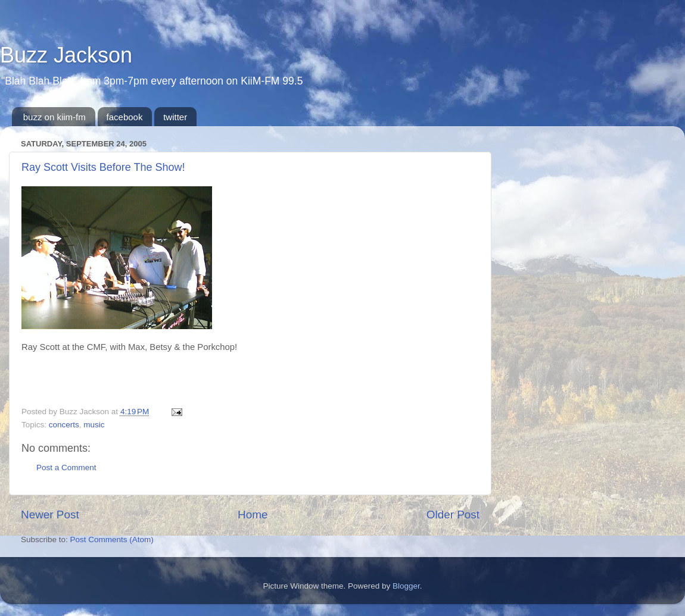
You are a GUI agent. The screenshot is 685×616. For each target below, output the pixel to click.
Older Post (453, 515)
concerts (64, 425)
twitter (175, 117)
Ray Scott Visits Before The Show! (103, 167)
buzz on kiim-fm (55, 117)
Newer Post (50, 515)
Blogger (406, 586)
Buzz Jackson (66, 55)
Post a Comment (66, 468)
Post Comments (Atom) (112, 540)
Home (253, 515)
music (94, 425)
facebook (125, 117)
